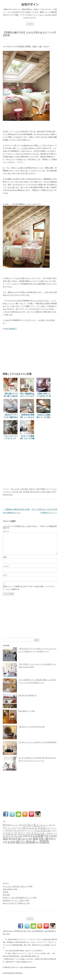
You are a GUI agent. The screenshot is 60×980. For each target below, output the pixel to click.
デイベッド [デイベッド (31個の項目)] (50, 828)
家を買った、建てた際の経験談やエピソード (18, 898)
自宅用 (43, 492)
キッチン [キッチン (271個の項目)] (33, 825)
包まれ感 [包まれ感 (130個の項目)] (33, 836)
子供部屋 (26, 492)
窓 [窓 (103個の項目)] (6, 842)
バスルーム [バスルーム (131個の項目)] (11, 830)
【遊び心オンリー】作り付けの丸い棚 (31, 727)
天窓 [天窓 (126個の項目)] (46, 836)
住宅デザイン (30, 4)
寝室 (31, 492)
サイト (5, 575)
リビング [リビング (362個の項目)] (11, 833)
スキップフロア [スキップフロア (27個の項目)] (12, 828)
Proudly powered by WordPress (13, 973)
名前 (5, 557)
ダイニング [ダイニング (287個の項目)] (30, 827)
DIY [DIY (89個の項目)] (4, 825)
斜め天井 (37, 492)
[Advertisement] (30, 41)
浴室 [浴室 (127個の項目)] (51, 839)
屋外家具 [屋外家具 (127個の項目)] (13, 839)
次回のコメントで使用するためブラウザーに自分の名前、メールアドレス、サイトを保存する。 (29, 588)
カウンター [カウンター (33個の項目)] (15, 825)
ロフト (9, 492)
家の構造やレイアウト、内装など (14, 900)
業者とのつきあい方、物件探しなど (15, 903)
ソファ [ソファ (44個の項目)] (20, 828)
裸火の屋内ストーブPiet (27, 711)
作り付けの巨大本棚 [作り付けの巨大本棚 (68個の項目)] (19, 836)
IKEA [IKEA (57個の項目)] (9, 825)
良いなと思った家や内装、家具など (23, 489)
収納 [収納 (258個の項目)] (41, 836)
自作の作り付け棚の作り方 (28, 695)
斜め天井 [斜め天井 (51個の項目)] (25, 839)
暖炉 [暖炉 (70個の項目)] (31, 839)
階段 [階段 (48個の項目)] (37, 842)
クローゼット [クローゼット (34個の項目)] (44, 825)
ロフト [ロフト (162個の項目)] (22, 833)
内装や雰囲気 (41, 489)
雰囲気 (48, 492)
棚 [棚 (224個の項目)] (47, 839)
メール (6, 566)
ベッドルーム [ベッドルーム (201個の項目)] (43, 830)
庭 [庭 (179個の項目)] (19, 839)
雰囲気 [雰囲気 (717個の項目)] (44, 842)
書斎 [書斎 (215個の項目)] (35, 839)
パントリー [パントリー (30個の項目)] (31, 830)
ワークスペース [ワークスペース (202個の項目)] (35, 833)
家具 (4, 895)
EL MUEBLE (11, 329)
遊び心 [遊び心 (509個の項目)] (21, 842)
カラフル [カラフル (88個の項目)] (23, 825)
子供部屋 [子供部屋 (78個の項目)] (53, 836)
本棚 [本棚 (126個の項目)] (41, 839)
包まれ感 (15, 492)
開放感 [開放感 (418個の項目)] (30, 842)
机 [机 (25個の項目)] (44, 839)
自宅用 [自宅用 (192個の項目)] (12, 842)
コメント (6, 531)
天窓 (21, 492)
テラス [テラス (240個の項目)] (42, 828)
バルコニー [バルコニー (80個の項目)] (22, 830)
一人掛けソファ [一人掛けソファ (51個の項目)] (51, 833)
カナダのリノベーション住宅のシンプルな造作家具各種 (37, 742)
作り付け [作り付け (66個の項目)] (7, 836)
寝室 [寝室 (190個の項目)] (5, 839)
